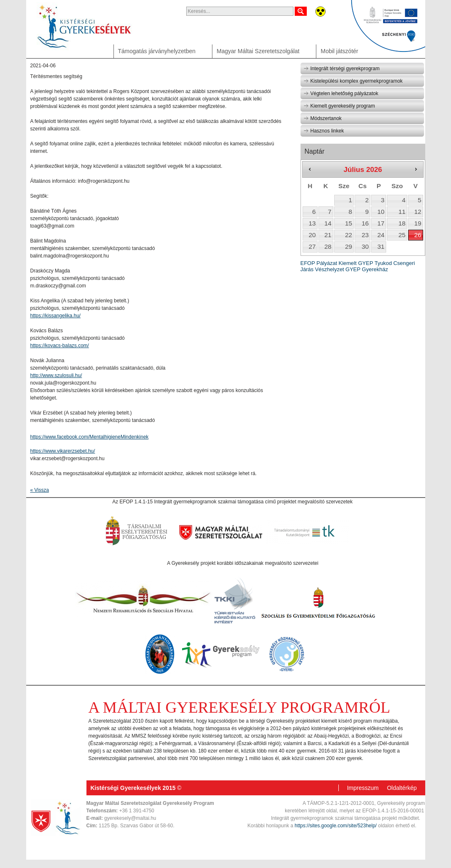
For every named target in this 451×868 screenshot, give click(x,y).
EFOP (308, 263)
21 (328, 235)
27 (312, 246)
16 (365, 223)
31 (381, 246)
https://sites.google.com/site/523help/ (336, 826)
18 (402, 223)
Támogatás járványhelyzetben (157, 51)
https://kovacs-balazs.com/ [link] (60, 346)
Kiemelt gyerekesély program (339, 106)
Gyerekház (375, 269)
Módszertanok (323, 118)
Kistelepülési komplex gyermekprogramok (353, 81)
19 (418, 223)
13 (312, 223)
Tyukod (383, 263)
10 (381, 212)
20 (312, 235)
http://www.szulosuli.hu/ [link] (56, 375)
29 (349, 246)
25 (402, 235)
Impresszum (363, 788)
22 (349, 235)
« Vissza (40, 490)
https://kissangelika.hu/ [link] (55, 316)
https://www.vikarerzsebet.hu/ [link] (63, 451)
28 (328, 246)
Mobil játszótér (339, 51)
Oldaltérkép (402, 788)
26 (418, 235)
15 (349, 223)
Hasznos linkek (324, 131)
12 (418, 212)
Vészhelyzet (330, 269)
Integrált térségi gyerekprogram (342, 69)
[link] (90, 437)
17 (381, 223)
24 (381, 235)
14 (328, 223)
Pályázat (327, 263)
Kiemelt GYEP (356, 263)
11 (402, 212)
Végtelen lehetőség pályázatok (341, 93)
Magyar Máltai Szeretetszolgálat (258, 51)
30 (365, 246)
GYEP (353, 269)
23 (365, 235)
